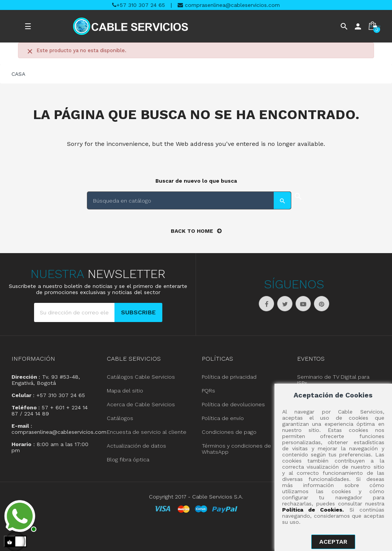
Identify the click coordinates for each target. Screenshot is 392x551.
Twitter (285, 303)
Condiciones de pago (229, 432)
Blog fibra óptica (128, 459)
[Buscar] (189, 200)
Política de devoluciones (233, 404)
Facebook (266, 303)
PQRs (208, 390)
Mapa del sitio (125, 390)
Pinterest (322, 303)
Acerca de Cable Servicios (141, 404)
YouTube (303, 303)
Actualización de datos (136, 445)
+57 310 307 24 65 (139, 5)
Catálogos (120, 418)
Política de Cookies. (313, 510)
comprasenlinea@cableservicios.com (229, 5)
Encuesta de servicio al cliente (147, 432)
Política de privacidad (229, 376)
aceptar (333, 542)
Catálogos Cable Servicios (141, 376)
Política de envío (223, 418)
